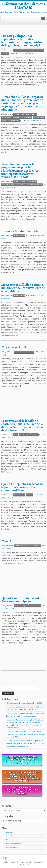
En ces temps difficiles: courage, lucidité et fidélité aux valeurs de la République (23, 288)
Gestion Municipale (8, 185)
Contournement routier (29, 114)
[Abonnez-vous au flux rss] (3, 20)
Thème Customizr (29, 865)
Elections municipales (21, 546)
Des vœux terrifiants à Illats (20, 231)
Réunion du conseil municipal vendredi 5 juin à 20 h (25, 703)
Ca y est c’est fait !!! (14, 347)
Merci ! (6, 541)
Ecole (24, 182)
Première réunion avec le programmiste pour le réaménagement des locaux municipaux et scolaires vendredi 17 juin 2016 (20, 171)
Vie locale (5, 53)
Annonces (17, 50)
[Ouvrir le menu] (43, 19)
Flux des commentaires (14, 844)
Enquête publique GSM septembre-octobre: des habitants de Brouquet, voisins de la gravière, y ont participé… (22, 41)
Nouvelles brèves (38, 50)
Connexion (10, 836)
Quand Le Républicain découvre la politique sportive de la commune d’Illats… (23, 487)
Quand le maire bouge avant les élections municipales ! (22, 600)
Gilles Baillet (29, 53)
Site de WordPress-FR (13, 847)
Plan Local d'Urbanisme (35, 185)
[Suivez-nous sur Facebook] (5, 20)
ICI (5, 355)
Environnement (27, 50)
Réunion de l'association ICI (11, 121)
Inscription (10, 832)
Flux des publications (13, 840)
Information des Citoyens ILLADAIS (24, 6)
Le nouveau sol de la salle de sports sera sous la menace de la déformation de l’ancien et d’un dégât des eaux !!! (22, 426)
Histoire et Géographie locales (22, 117)
